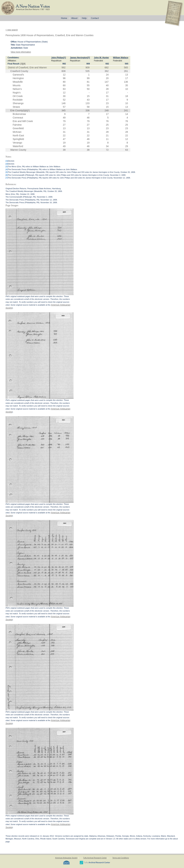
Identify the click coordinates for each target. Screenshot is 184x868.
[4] (24, 64)
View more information (21, 52)
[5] (24, 111)
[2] (89, 58)
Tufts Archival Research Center (95, 858)
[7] (28, 111)
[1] (65, 58)
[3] (22, 64)
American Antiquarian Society (66, 858)
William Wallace (121, 58)
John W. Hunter (101, 58)
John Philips (57, 58)
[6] (26, 111)
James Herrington (79, 58)
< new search (12, 30)
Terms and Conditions (121, 858)
